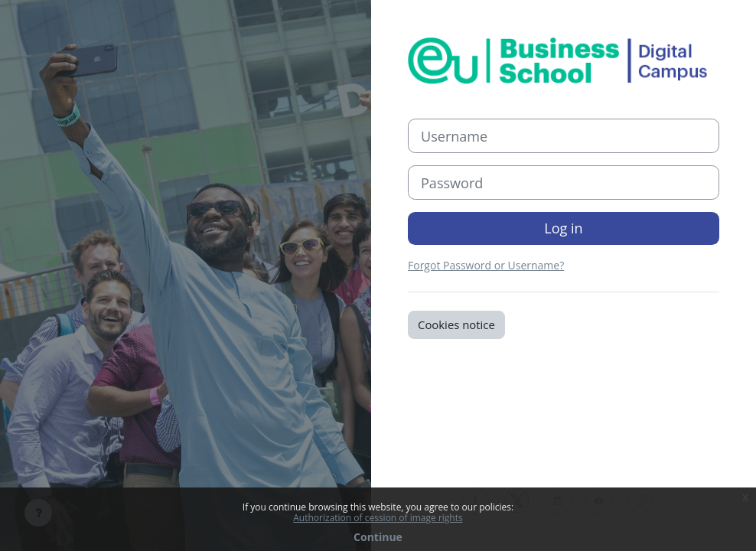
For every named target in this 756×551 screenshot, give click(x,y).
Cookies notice (456, 324)
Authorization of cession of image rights (378, 518)
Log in (563, 228)
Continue (378, 537)
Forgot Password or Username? (486, 265)
